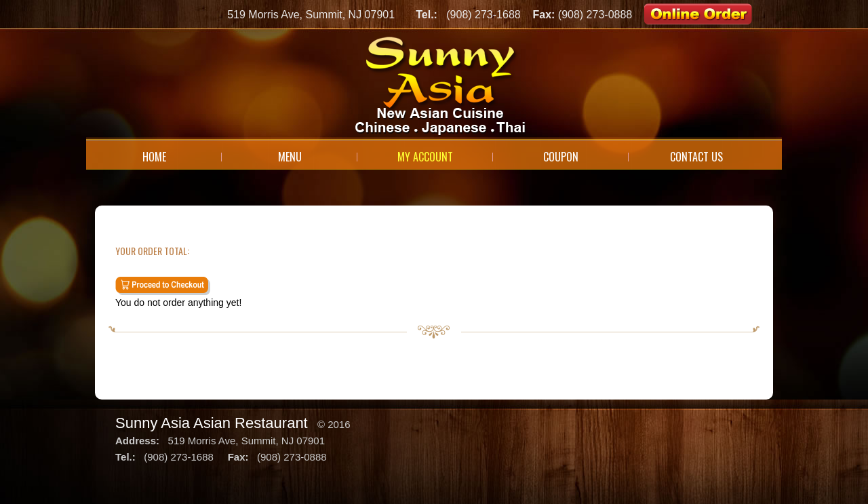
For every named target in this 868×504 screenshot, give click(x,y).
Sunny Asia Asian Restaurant (212, 423)
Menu (290, 157)
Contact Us (696, 157)
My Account (425, 157)
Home (154, 157)
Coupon (561, 157)
